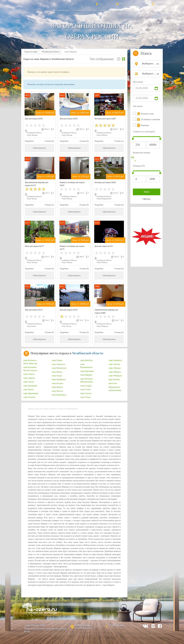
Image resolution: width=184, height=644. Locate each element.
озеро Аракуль (29, 378)
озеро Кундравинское (86, 366)
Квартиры (106, 10)
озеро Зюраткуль (58, 364)
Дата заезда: (138, 82)
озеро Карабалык (59, 379)
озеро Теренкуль (115, 360)
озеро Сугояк (85, 389)
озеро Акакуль (29, 374)
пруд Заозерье (114, 379)
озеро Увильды (115, 368)
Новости (159, 604)
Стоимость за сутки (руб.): (144, 132)
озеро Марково (86, 375)
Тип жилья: (138, 106)
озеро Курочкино (87, 371)
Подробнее (29, 141)
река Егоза (113, 383)
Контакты (157, 4)
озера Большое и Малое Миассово (30, 362)
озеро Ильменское (59, 368)
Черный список (143, 604)
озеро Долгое (29, 389)
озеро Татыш (85, 397)
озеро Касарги (57, 383)
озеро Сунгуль (86, 393)
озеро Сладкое (86, 386)
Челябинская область (51, 52)
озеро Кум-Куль (86, 360)
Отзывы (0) (49, 141)
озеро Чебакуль (115, 372)
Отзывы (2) (84, 332)
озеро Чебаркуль (115, 376)
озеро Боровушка (30, 386)
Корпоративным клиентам (127, 4)
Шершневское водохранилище (115, 389)
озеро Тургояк (114, 364)
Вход (99, 4)
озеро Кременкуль (59, 395)
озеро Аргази (29, 382)
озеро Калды (57, 376)
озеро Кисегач (57, 391)
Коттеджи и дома (61, 10)
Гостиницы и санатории (85, 10)
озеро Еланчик (29, 397)
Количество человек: (142, 153)
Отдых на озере (31, 52)
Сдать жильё (121, 10)
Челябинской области (88, 353)
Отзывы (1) (119, 141)
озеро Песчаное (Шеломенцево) (86, 380)
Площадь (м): (139, 166)
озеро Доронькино (31, 393)
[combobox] (150, 64)
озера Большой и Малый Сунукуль (30, 369)
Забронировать (39, 148)
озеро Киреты (57, 387)
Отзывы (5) (49, 205)
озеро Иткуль (57, 372)
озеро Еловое (57, 360)
